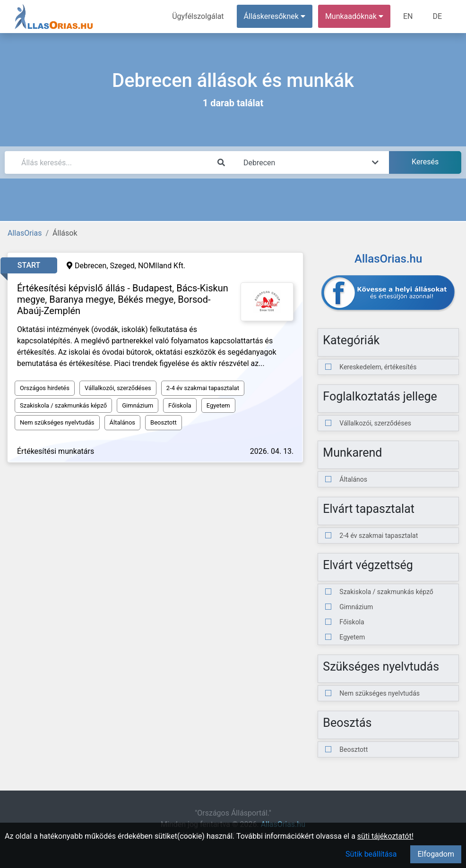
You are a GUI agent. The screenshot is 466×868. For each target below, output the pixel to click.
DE (437, 16)
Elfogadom (436, 854)
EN (408, 16)
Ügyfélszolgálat (198, 16)
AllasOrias (25, 233)
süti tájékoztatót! (385, 836)
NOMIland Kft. (162, 266)
